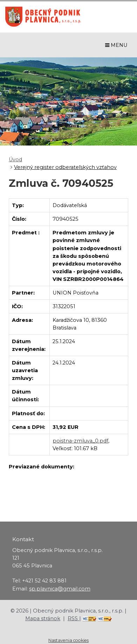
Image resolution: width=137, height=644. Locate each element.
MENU (116, 45)
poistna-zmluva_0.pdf (80, 441)
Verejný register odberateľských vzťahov (65, 167)
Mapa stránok (43, 618)
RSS (73, 618)
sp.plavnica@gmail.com (60, 589)
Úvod (15, 160)
